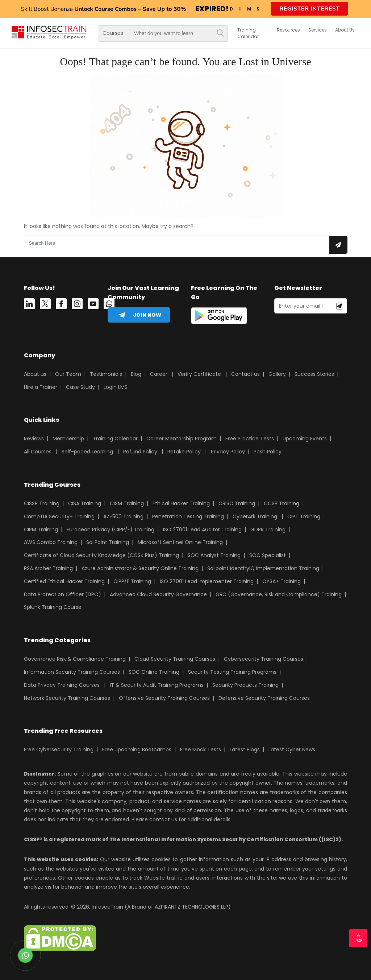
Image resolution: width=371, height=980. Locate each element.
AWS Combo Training (51, 542)
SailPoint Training (108, 542)
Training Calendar (248, 33)
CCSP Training (282, 503)
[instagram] (77, 305)
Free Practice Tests (250, 439)
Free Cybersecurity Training (59, 749)
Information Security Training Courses (72, 672)
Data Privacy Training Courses (62, 685)
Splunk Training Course (53, 607)
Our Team (68, 374)
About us (35, 374)
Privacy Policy (228, 452)
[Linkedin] (29, 305)
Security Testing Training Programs (232, 672)
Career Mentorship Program (182, 439)
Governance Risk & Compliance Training (75, 659)
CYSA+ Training (282, 581)
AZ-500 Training (123, 516)
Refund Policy (140, 452)
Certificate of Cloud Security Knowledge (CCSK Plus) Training (101, 555)
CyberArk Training (255, 516)
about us (345, 30)
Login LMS (116, 387)
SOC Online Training (154, 672)
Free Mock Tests (201, 749)
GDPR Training (268, 530)
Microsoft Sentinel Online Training (180, 542)
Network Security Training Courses (67, 698)
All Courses (38, 452)
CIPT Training (304, 516)
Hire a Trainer (41, 387)
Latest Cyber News (292, 749)
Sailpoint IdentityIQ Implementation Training (263, 568)
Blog (136, 374)
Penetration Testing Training (188, 516)
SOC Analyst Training (214, 555)
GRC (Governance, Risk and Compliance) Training (279, 594)
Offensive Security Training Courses (164, 698)
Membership (68, 439)
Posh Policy (268, 452)
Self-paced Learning (87, 452)
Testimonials (106, 374)
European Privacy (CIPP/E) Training (111, 530)
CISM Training (127, 503)
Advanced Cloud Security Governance (158, 594)
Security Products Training (245, 685)
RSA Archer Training (48, 568)
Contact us (245, 374)
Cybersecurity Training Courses (264, 659)
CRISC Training (237, 503)
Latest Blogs (245, 749)
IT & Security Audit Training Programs (157, 685)
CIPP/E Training (132, 581)
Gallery (277, 374)
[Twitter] (45, 305)
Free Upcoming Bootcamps (137, 749)
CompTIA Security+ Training (59, 516)
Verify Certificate (200, 374)
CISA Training (85, 503)
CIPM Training (41, 530)
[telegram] (139, 315)
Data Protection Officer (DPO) (62, 594)
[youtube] (93, 305)
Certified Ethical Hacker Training (64, 581)
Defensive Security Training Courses (264, 698)
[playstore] (219, 317)
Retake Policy (184, 452)
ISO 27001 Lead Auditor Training (202, 530)
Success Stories (314, 374)
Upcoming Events (305, 439)
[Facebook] (61, 305)
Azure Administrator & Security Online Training (140, 568)
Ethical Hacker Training (181, 503)
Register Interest (309, 9)
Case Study (80, 387)
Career (159, 374)
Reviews (34, 439)
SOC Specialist (268, 555)
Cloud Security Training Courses (175, 659)
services (318, 30)
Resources (288, 30)
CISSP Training (42, 503)
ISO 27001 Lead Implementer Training (207, 581)
